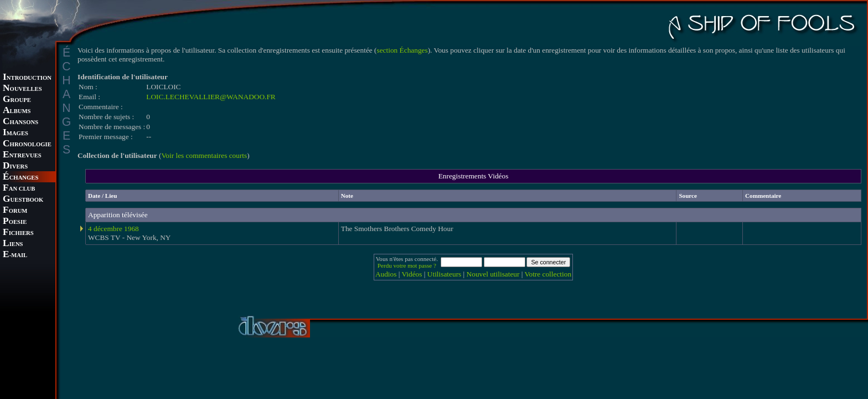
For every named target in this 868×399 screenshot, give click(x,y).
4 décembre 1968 (113, 229)
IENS (13, 244)
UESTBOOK (23, 200)
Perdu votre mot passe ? (407, 265)
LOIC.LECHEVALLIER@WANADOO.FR (211, 97)
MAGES (15, 133)
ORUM (15, 211)
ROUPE (17, 100)
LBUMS (17, 111)
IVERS (15, 167)
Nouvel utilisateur (493, 274)
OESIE (15, 222)
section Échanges (402, 50)
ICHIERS (18, 233)
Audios (386, 274)
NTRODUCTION (27, 78)
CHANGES (20, 178)
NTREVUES (22, 155)
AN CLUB (19, 189)
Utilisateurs (444, 274)
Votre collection (548, 274)
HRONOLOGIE (27, 144)
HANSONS (20, 122)
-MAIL (15, 255)
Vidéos (412, 274)
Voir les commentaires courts (204, 155)
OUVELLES (22, 89)
